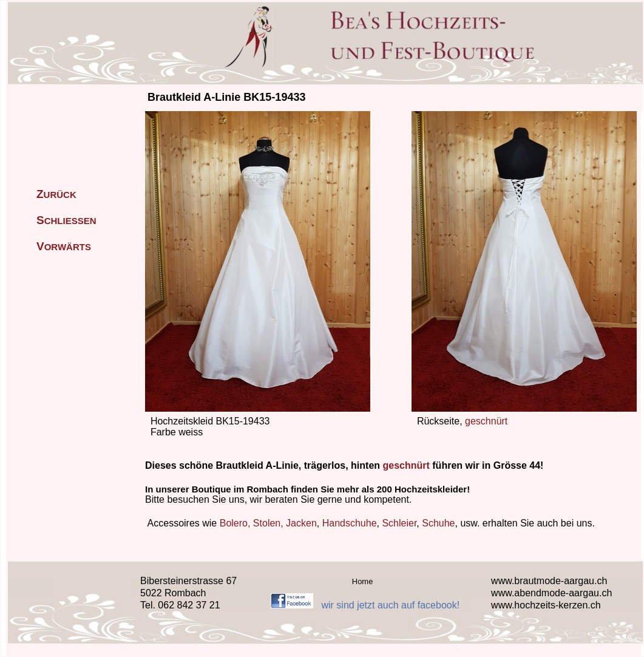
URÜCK (56, 195)
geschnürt (486, 421)
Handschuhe (350, 523)
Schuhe (438, 523)
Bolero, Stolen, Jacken (268, 523)
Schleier (399, 523)
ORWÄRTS (64, 247)
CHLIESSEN (66, 221)
